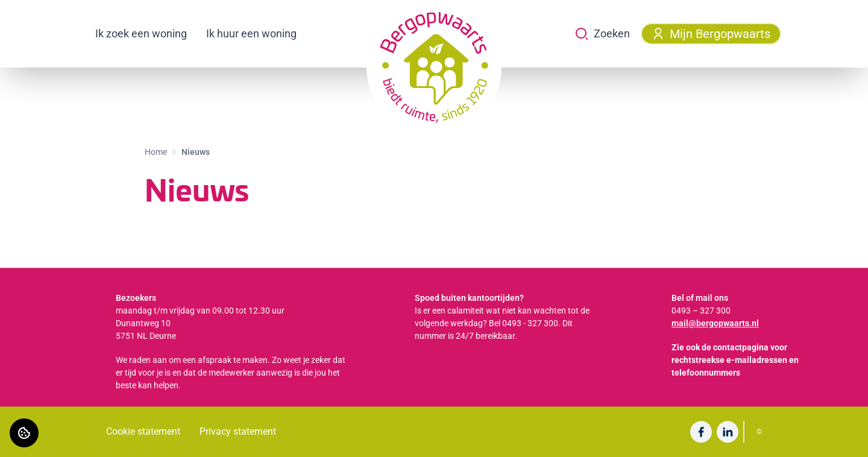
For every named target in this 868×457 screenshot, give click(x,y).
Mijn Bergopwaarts (711, 34)
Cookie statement (143, 431)
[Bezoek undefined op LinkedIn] (728, 432)
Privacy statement (238, 431)
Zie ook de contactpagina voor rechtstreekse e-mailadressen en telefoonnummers (735, 360)
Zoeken (602, 34)
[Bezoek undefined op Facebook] (701, 432)
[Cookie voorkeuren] (24, 433)
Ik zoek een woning (141, 33)
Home (156, 152)
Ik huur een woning (251, 33)
